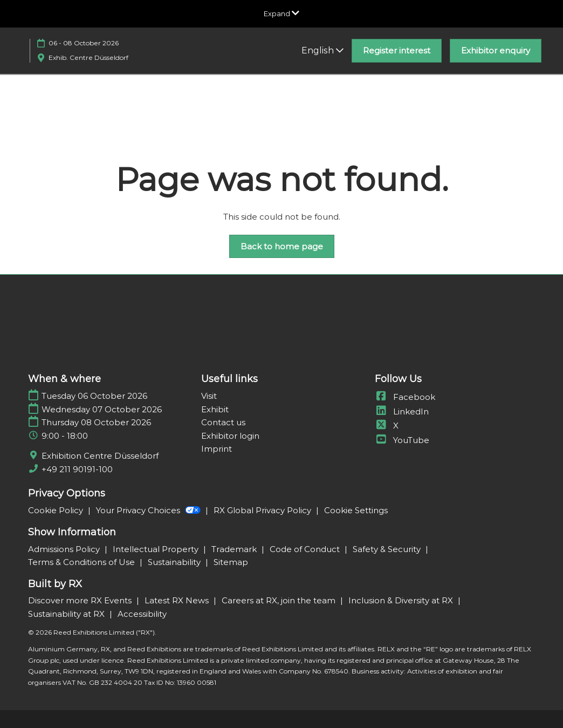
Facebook (405, 397)
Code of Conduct (306, 549)
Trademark (235, 549)
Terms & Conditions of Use (83, 562)
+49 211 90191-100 (77, 469)
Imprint (217, 449)
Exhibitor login (230, 436)
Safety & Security (388, 549)
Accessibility (142, 614)
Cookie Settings (356, 510)
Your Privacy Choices (149, 510)
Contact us (223, 422)
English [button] (322, 50)
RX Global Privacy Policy (263, 510)
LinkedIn (402, 411)
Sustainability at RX (67, 614)
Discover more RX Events (81, 600)
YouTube (402, 440)
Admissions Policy (65, 549)
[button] (397, 51)
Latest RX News (178, 600)
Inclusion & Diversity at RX (402, 600)
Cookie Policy (57, 510)
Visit (209, 396)
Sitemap (231, 562)
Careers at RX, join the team (280, 600)
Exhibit (215, 409)
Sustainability (175, 562)
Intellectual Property (157, 549)
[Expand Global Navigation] (281, 13)
